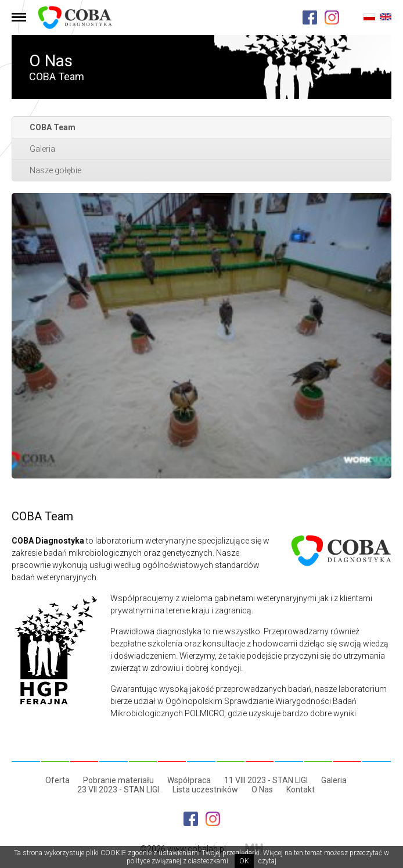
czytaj (267, 861)
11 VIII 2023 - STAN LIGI (266, 780)
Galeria (42, 149)
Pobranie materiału (118, 780)
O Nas (262, 790)
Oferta (57, 780)
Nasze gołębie (55, 170)
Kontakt (301, 790)
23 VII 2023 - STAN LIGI (118, 790)
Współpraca (189, 780)
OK (244, 861)
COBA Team (53, 127)
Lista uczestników (205, 790)
